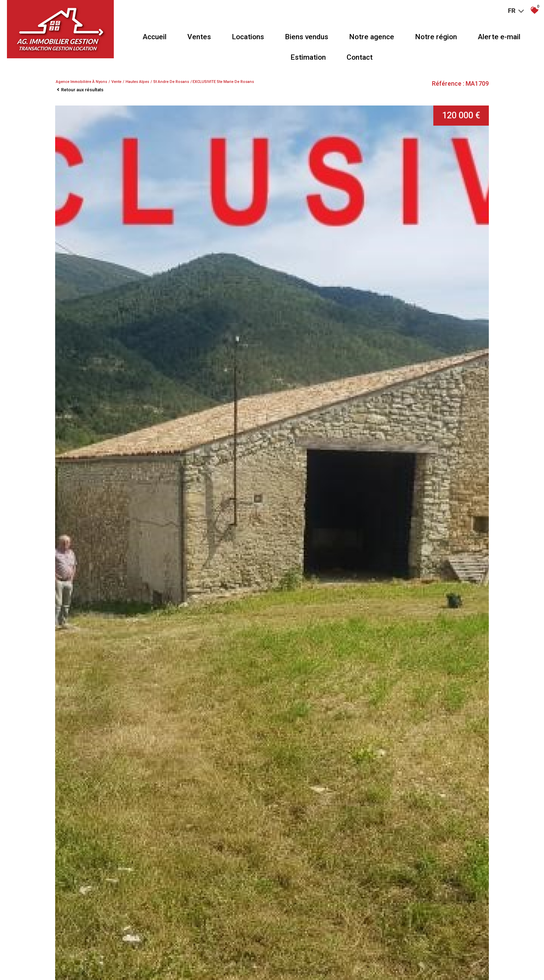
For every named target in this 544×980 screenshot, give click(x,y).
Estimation (308, 57)
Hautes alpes (137, 82)
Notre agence (372, 37)
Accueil (155, 37)
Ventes (199, 37)
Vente (116, 82)
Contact (360, 57)
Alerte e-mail (499, 37)
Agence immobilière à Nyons (82, 82)
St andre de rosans (171, 82)
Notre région (436, 37)
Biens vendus (307, 37)
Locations (248, 37)
